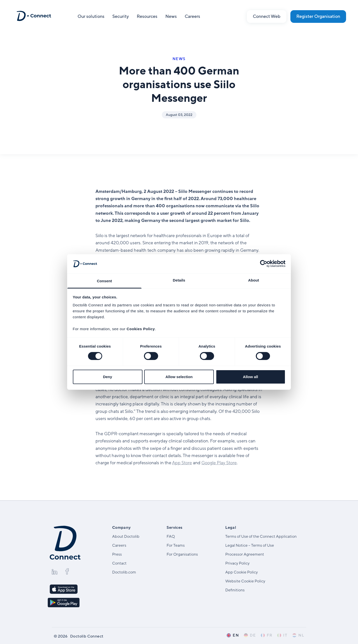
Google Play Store (219, 463)
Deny (108, 377)
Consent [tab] (105, 281)
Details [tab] (179, 280)
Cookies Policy (141, 329)
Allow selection (179, 377)
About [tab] (254, 280)
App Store (182, 463)
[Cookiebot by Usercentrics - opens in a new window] (264, 264)
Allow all (250, 377)
